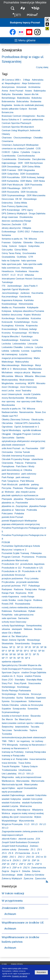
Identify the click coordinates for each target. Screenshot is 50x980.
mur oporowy (8, 401)
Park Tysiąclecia (10, 481)
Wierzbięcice (24, 810)
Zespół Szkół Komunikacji (15, 846)
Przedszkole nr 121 (33, 568)
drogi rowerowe (10, 217)
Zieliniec (34, 846)
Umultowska (25, 770)
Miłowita (29, 376)
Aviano (29, 91)
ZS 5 (39, 850)
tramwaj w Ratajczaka (13, 756)
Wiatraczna (26, 806)
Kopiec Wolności (32, 315)
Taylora (33, 730)
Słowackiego (33, 640)
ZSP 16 (35, 860)
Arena (5, 91)
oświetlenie (37, 459)
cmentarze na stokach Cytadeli (18, 149)
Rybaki (32, 611)
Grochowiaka (29, 253)
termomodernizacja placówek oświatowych (24, 737)
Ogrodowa (7, 427)
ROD (31, 593)
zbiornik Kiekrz (9, 839)
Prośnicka (41, 557)
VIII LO (30, 774)
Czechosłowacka (26, 156)
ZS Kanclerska (22, 853)
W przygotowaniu (12, 901)
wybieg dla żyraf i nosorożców (17, 817)
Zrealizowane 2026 (13, 908)
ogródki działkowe (32, 430)
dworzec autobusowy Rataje (16, 221)
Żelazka (26, 871)
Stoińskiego (23, 687)
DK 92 (19, 199)
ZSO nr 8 (6, 860)
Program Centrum (11, 557)
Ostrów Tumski (22, 452)
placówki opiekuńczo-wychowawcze (20, 495)
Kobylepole (33, 308)
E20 (25, 224)
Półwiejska (36, 553)
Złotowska (23, 850)
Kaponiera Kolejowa (12, 300)
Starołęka (20, 680)
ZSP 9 (38, 864)
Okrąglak (6, 434)
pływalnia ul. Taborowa (13, 510)
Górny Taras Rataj (11, 253)
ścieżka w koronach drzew (15, 716)
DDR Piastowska (33, 185)
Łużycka (23, 354)
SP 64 (41, 651)
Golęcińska (34, 246)
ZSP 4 (22, 864)
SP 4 (4, 651)
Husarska (34, 271)
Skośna (38, 629)
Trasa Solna (24, 763)
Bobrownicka (8, 101)
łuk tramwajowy (10, 354)
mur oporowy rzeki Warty (29, 401)
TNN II (11, 741)
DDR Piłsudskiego (11, 188)
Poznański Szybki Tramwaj (15, 553)
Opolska (20, 438)
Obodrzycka (37, 420)
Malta (37, 358)
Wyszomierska (26, 821)
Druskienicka (26, 217)
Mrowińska (31, 398)
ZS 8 (11, 853)
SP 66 (5, 654)
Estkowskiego (9, 232)
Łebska (5, 351)
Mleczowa (40, 376)
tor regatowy (23, 741)
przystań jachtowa (11, 586)
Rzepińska (7, 615)
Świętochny (8, 727)
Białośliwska (23, 98)
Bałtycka (6, 94)
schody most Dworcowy (14, 622)
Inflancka (29, 275)
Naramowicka (26, 412)
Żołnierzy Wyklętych (12, 879)
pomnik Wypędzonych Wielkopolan (19, 521)
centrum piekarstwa (33, 120)
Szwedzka (33, 709)
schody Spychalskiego (13, 626)
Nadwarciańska (10, 412)
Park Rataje (8, 477)
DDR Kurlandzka (10, 181)
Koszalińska (23, 318)
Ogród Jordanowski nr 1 (27, 427)
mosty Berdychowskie (13, 398)
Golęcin (23, 246)
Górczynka (7, 250)
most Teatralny (23, 391)
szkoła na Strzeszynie (32, 705)
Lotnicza (29, 347)
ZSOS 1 (17, 860)
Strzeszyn (36, 694)
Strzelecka (24, 694)
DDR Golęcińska (10, 174)
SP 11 (12, 647)
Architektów (34, 87)
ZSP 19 (5, 864)
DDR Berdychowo (34, 163)
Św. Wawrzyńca (23, 719)
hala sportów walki (33, 264)
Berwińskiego (9, 98)
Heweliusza (8, 271)
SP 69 (20, 654)
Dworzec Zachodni (11, 224)
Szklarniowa (35, 701)
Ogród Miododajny (11, 430)
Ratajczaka (31, 589)
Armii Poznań (16, 91)
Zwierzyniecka (39, 868)
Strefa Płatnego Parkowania (16, 691)
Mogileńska (8, 383)
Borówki (33, 109)
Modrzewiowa (27, 380)
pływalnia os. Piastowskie (15, 503)
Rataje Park (8, 593)
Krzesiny (6, 333)
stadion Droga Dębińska (34, 672)
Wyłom (38, 817)
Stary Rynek (20, 683)
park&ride (24, 485)
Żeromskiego (8, 875)
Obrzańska (7, 423)
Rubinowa (7, 611)
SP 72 (28, 654)
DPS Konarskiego (11, 210)
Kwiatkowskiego (10, 340)
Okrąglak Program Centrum (27, 434)
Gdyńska (17, 243)
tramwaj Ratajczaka (36, 752)
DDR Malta (26, 181)
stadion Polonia (33, 676)
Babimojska (40, 91)
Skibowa (28, 629)
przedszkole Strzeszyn (13, 575)
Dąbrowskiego (9, 163)
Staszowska (35, 683)
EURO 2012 (24, 232)
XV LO (43, 824)
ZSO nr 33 (41, 857)
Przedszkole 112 (10, 564)
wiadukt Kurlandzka (32, 803)
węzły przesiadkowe (12, 792)
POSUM (6, 542)
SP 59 (19, 651)
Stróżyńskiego (9, 694)
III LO (20, 275)
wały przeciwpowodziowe (28, 777)
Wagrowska (8, 777)
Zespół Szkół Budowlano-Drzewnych (20, 842)
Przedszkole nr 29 (11, 571)
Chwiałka (38, 138)
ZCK (38, 839)
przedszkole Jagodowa (32, 564)
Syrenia (6, 701)
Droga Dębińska (37, 214)
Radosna (19, 589)
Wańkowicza (8, 781)
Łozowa (25, 351)
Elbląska (27, 228)
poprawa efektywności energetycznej (21, 524)
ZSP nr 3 (6, 868)
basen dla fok (31, 94)
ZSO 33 (30, 857)
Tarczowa (7, 730)
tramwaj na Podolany (13, 752)
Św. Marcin (7, 719)
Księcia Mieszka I (11, 336)
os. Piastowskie (30, 448)
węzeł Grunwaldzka (27, 788)
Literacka (32, 344)
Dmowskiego (30, 199)
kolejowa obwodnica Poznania (28, 311)
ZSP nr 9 (17, 868)
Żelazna (36, 871)
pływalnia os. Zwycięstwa (15, 506)
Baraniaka (17, 94)
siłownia (6, 629)
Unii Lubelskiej (9, 774)
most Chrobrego (10, 387)
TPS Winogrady (10, 745)
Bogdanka (7, 105)
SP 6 (26, 651)
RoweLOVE (8, 604)
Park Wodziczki (10, 485)
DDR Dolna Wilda (31, 167)
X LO (27, 824)
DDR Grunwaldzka (30, 174)
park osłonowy (29, 474)
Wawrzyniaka (31, 785)
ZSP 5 (30, 864)
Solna (5, 647)
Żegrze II (15, 871)
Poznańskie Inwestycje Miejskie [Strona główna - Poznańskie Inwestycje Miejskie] (25, 2)
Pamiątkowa (8, 466)
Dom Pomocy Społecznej (15, 206)
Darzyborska (39, 159)
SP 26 (36, 647)
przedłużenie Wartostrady (15, 560)
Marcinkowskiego (11, 365)
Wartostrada (38, 781)
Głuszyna (39, 243)
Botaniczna (8, 112)
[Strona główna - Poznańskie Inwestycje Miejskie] (16, 15)
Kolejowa (6, 311)
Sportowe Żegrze (11, 672)
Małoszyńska (22, 362)
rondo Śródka (9, 600)
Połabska (19, 514)
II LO (13, 275)
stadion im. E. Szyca (12, 676)
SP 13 (20, 647)
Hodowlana (21, 271)
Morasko (41, 383)
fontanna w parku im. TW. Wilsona (19, 239)
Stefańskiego (9, 687)
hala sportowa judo (12, 264)
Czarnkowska (9, 156)
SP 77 (5, 658)
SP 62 (34, 651)
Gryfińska (22, 257)
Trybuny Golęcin (29, 766)
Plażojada (7, 499)
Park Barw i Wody (25, 466)
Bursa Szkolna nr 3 (11, 120)
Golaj (4, 246)
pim (41, 488)
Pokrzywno (7, 514)
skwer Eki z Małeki (11, 633)
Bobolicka (37, 98)
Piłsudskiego (31, 488)
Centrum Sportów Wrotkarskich (18, 127)
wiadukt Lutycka (10, 806)
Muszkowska (8, 405)
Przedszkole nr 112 (12, 568)
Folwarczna (37, 232)
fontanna (6, 235)
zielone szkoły (9, 850)
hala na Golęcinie (11, 261)
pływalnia (18, 499)
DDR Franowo (9, 170)
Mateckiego (27, 365)
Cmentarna (7, 141)
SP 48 (11, 651)
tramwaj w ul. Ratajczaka (15, 759)
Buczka (41, 116)
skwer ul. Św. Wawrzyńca (15, 636)
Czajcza (36, 152)
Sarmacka (23, 618)
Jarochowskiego (10, 293)
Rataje (42, 589)
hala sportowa (29, 261)
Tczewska (7, 734)
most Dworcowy (28, 387)
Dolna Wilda (21, 203)
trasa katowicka (38, 759)
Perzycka (6, 488)
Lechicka (6, 344)
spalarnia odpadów (12, 662)
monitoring (21, 383)
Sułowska (30, 698)
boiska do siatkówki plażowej (29, 105)
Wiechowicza (9, 810)
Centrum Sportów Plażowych (16, 123)
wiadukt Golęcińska (36, 795)
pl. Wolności (8, 492)
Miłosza (19, 376)
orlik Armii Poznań (11, 448)
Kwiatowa (25, 340)
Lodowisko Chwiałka (12, 347)
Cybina (15, 152)
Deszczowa (8, 199)
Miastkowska (35, 369)
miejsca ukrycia (22, 373)
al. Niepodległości (11, 83)
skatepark (17, 629)
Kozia (35, 322)
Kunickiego (27, 336)
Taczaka (35, 727)
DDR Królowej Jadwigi (33, 177)
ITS (4, 286)
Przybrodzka (8, 582)
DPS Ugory (27, 210)
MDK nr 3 (6, 369)
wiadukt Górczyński (32, 799)
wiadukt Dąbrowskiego (13, 795)
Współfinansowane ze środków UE (23, 923)
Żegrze (5, 871)
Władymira (38, 810)
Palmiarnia (31, 463)
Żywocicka (40, 879)
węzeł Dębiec (9, 788)
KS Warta (34, 333)
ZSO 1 (13, 857)
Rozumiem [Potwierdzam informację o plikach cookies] (41, 972)
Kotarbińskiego (22, 322)
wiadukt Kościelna (11, 803)
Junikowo (25, 293)
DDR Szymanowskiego (13, 195)
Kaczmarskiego (10, 297)
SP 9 (27, 658)
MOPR (31, 383)
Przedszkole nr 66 (31, 571)
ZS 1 (33, 850)
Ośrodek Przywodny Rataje (16, 459)
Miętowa (36, 373)
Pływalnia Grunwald (35, 499)
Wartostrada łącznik (12, 785)
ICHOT (5, 275)
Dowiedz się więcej (20, 976)
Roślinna (38, 600)
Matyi (38, 365)
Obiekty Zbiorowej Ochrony (16, 420)
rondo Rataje (27, 597)
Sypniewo (41, 698)
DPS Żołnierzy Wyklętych (14, 214)
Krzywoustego (20, 333)
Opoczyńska (8, 438)
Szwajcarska (19, 709)
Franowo (6, 243)
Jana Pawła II (30, 286)
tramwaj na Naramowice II (15, 748)
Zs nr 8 (35, 853)
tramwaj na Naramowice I (33, 745)
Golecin (13, 246)
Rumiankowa (20, 611)
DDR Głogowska (26, 170)
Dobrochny (7, 203)
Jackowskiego (14, 286)
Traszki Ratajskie (11, 766)
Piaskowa (18, 488)
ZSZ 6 (26, 868)
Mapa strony (17, 964)
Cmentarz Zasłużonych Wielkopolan (20, 145)
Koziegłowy (8, 326)
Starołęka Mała (34, 680)
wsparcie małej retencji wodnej (28, 813)
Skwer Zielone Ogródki (13, 640)
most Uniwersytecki (12, 394)
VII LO (21, 774)
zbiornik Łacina (26, 839)
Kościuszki (7, 322)
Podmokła (32, 510)
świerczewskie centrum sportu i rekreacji (23, 723)
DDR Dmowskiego (11, 167)
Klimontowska (26, 304)
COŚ (38, 149)
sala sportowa (9, 618)
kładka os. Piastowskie (14, 308)
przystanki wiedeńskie (28, 582)
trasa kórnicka (9, 763)
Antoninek (21, 87)
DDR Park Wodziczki (12, 185)
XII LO (34, 824)
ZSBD (5, 857)
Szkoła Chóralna (10, 705)
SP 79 (20, 658)
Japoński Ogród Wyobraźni (16, 289)
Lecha (35, 340)
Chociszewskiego (22, 138)
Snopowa (36, 644)
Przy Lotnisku (32, 579)
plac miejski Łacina (26, 492)
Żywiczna (28, 879)
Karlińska (29, 300)
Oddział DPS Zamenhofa (27, 423)
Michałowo (7, 373)
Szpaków (6, 709)
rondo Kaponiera (10, 597)
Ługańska (36, 351)
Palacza (19, 463)
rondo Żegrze (24, 600)
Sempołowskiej (34, 626)
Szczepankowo (19, 701)
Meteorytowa (20, 369)
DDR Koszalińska (11, 177)
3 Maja (27, 80)
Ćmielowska (24, 159)
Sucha (20, 698)
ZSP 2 (14, 864)
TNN (4, 741)
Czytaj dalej (42, 67)
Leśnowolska (19, 344)
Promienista (28, 557)
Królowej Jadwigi (28, 329)
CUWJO (6, 152)
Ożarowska (7, 463)
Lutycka (39, 347)
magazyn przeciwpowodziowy (17, 358)
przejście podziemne (12, 579)
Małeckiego (8, 362)
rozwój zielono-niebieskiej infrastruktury (22, 607)
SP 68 (12, 654)
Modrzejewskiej (10, 380)
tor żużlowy (37, 741)
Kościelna (36, 318)
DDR (20, 163)
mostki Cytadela (32, 394)
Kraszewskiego (10, 329)
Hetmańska (27, 268)
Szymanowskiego (11, 712)
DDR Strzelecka (29, 192)
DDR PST (27, 188)
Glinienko (28, 243)
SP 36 (43, 647)
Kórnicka (20, 326)
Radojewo (7, 589)
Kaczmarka (37, 293)
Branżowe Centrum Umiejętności (18, 116)
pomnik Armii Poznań (12, 517)
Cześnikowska (9, 159)
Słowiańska (8, 644)
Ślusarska (35, 716)
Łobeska (15, 351)
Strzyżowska (8, 698)
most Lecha (8, 391)
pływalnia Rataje (38, 506)
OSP (42, 448)
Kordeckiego (8, 318)
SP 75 (36, 654)
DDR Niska (39, 181)
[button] (13, 8)
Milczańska (7, 376)
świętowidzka (22, 727)
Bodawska (36, 101)
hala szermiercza (11, 268)
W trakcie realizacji (13, 893)
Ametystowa (8, 87)
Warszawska (23, 781)
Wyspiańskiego (9, 821)
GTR (31, 257)
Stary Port (7, 683)
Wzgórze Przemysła (12, 824)
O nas (4, 964)
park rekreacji (23, 477)
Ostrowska (7, 452)
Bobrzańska (23, 101)
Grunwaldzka (8, 257)
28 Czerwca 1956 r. (12, 80)
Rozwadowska (23, 604)
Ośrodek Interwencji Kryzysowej (18, 456)
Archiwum (10, 914)
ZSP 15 (26, 860)
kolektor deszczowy (12, 315)
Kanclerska (25, 297)
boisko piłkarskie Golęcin (14, 109)
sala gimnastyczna (24, 615)
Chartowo (7, 138)
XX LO (5, 828)
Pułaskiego (34, 586)
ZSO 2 (21, 857)
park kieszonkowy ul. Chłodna (17, 470)
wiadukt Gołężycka (11, 799)
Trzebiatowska (9, 770)
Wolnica (6, 813)
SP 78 (12, 658)
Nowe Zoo (41, 412)
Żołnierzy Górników (34, 875)
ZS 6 (4, 853)
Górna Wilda (21, 250)
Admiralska (38, 80)
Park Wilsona (27, 481)
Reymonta (21, 593)
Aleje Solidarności (31, 83)
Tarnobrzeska (20, 730)
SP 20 (28, 647)
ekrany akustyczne (11, 228)
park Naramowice (11, 474)
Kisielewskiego (9, 304)
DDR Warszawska (36, 195)
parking (35, 485)
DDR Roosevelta (10, 192)
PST (24, 586)
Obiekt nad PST (10, 416)
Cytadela (25, 152)
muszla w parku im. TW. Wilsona (18, 409)
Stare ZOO (7, 680)
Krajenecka (32, 326)
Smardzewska (22, 644)
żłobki (20, 875)
